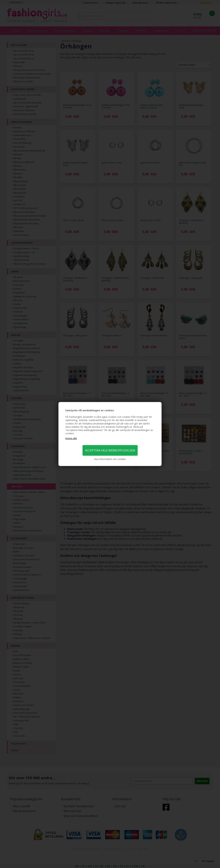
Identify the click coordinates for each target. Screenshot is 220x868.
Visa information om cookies (110, 459)
